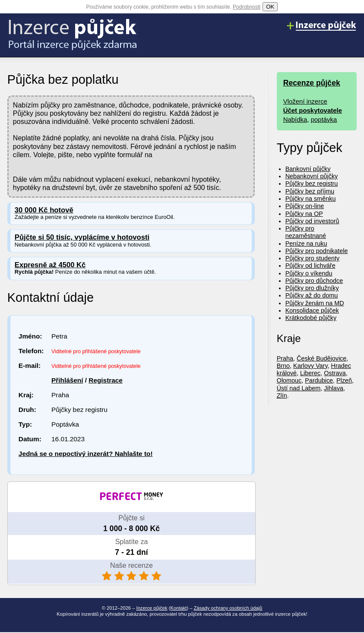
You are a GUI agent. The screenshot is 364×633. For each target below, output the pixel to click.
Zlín (282, 396)
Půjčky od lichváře (310, 266)
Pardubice (319, 380)
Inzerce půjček (152, 608)
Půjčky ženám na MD (315, 303)
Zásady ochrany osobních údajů (228, 608)
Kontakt (179, 608)
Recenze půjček (312, 83)
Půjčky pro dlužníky (312, 288)
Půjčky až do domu (312, 295)
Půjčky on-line (305, 206)
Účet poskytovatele (313, 110)
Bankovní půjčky (308, 169)
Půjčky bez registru (312, 184)
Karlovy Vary (310, 366)
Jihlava (334, 388)
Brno (283, 366)
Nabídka (295, 119)
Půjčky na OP (304, 214)
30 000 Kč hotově (44, 210)
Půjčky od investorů (312, 221)
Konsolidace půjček (312, 310)
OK (270, 7)
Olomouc (289, 380)
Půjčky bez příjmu (310, 191)
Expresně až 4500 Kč (50, 265)
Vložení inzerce (305, 101)
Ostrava (335, 373)
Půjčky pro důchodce (314, 281)
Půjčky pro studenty (313, 258)
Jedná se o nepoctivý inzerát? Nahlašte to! (86, 454)
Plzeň (344, 380)
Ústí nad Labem (299, 388)
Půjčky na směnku (311, 199)
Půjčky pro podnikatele (317, 251)
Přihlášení (67, 380)
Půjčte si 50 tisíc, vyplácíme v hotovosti (82, 237)
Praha (285, 358)
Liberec (310, 373)
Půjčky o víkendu (309, 273)
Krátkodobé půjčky (311, 318)
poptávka (324, 119)
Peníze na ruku (306, 244)
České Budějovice (321, 358)
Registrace (106, 380)
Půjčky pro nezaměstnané (306, 232)
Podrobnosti (247, 7)
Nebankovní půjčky (312, 176)
